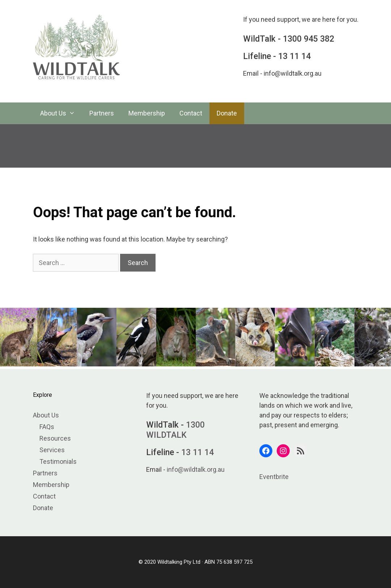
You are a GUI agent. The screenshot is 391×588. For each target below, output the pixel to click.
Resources (55, 438)
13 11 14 (294, 56)
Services (52, 450)
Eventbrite (274, 477)
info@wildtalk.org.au (293, 73)
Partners (102, 113)
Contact (191, 113)
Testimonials (58, 461)
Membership (147, 113)
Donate (227, 113)
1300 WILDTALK (175, 430)
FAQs (47, 427)
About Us (61, 113)
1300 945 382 (309, 39)
